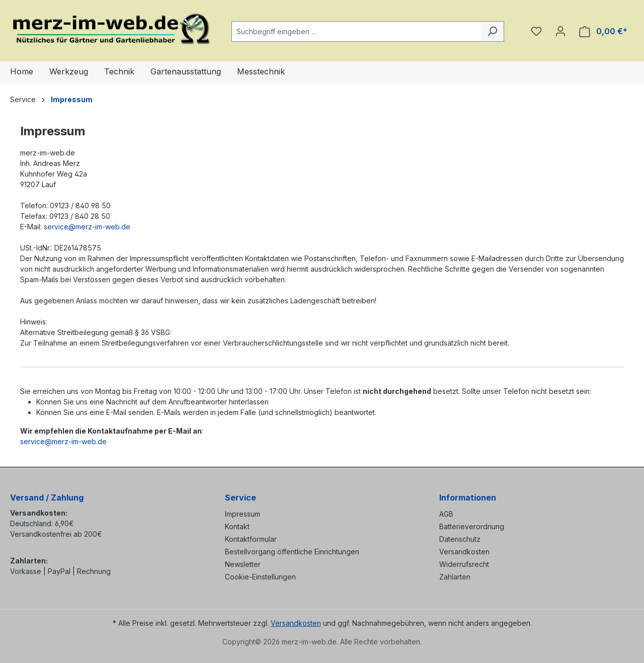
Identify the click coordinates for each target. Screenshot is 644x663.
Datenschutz (460, 539)
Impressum (243, 514)
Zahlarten (455, 577)
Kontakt (237, 526)
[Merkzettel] (536, 31)
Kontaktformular (251, 539)
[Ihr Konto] (560, 31)
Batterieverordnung (472, 526)
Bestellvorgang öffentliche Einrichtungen (292, 552)
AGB (446, 514)
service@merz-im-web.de (87, 227)
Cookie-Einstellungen (260, 577)
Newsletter (243, 564)
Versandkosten (464, 552)
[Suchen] (492, 31)
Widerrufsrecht (464, 564)
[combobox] (356, 31)
